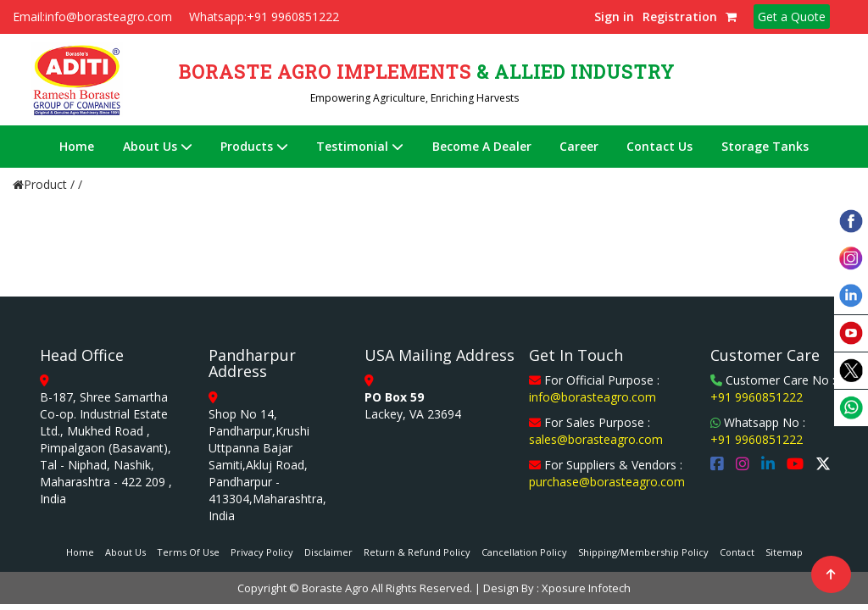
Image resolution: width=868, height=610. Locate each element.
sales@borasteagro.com (596, 439)
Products (254, 146)
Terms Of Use (188, 552)
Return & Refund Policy (417, 552)
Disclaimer (328, 552)
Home (77, 146)
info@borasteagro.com (593, 397)
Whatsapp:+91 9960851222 (264, 17)
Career (579, 146)
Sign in (614, 17)
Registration (680, 17)
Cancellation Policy (524, 552)
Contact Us (659, 146)
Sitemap (784, 552)
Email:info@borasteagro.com (92, 17)
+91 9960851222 (757, 397)
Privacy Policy (262, 552)
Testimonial (360, 146)
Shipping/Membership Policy (643, 552)
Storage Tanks (765, 146)
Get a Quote (792, 17)
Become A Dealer (482, 146)
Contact (737, 552)
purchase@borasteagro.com (607, 482)
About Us (158, 146)
